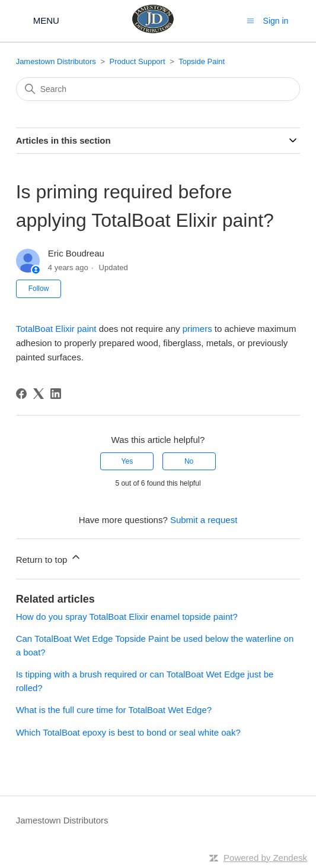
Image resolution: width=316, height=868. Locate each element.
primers (197, 329)
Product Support (138, 61)
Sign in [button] (276, 21)
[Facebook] (21, 394)
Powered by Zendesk (265, 858)
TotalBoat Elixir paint (56, 329)
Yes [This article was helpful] (127, 461)
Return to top (49, 558)
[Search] (158, 89)
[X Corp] (39, 394)
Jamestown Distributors (56, 61)
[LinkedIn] (56, 394)
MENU (46, 20)
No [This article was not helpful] (189, 461)
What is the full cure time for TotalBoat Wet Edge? (114, 710)
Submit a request (204, 520)
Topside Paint (202, 61)
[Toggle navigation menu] (250, 20)
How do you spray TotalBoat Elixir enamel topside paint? (127, 617)
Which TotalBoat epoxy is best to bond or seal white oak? (128, 732)
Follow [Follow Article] (39, 289)
